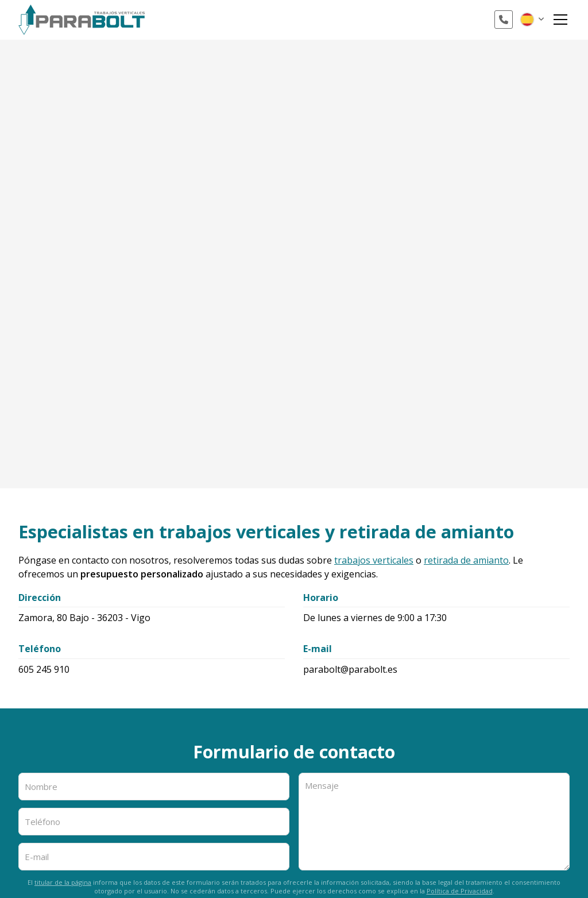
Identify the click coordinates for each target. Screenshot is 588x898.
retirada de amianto (466, 560)
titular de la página (63, 882)
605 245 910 (44, 669)
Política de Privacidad (460, 891)
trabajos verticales (374, 560)
